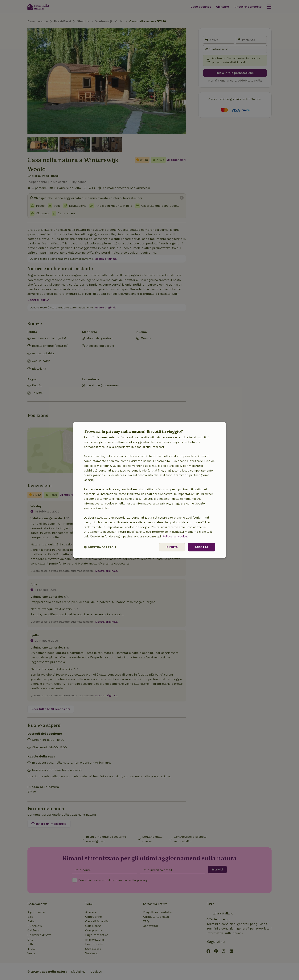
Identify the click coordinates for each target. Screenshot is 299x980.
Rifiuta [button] (172, 547)
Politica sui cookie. (175, 536)
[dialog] (149, 490)
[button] (100, 547)
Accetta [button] (201, 547)
